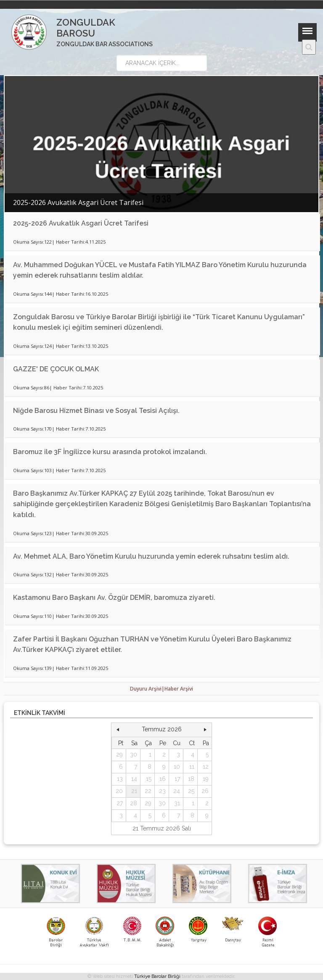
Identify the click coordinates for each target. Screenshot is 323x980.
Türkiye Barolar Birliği (157, 976)
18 (191, 779)
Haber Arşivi (179, 689)
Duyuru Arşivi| (147, 689)
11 (192, 767)
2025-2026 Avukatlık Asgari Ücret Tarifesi (81, 223)
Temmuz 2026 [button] (162, 729)
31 (177, 803)
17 (177, 779)
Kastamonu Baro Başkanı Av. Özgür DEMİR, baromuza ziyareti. (114, 598)
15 (149, 779)
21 (134, 791)
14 (134, 779)
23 (162, 791)
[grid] (162, 779)
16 (163, 779)
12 (206, 767)
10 (177, 767)
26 (205, 791)
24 (177, 791)
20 (119, 791)
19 (206, 779)
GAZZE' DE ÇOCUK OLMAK (56, 369)
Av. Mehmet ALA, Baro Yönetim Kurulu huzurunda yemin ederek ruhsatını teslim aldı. (151, 556)
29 (119, 754)
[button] (118, 730)
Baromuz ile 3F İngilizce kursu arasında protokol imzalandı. (110, 452)
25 (191, 791)
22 (148, 791)
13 (120, 779)
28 (134, 803)
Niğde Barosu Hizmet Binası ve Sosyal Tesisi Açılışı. (96, 411)
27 (120, 803)
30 (134, 754)
